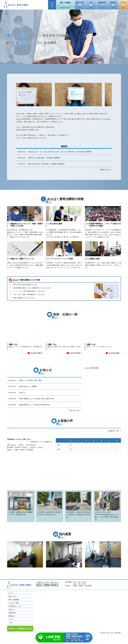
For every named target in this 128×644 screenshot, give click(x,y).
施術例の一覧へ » (106, 170)
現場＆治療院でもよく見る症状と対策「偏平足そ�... (37, 399)
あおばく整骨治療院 (92, 368)
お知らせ (22, 393)
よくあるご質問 (14, 603)
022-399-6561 (47, 585)
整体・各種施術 (14, 600)
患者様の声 (12, 613)
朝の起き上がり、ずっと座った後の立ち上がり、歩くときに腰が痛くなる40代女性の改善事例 (60, 152)
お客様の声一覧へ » (114, 431)
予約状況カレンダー (15, 606)
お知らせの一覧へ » (75, 410)
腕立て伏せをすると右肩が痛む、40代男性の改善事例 (46, 164)
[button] (18, 95)
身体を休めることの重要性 (28, 386)
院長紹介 (11, 616)
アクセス (11, 619)
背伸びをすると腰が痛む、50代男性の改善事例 (44, 158)
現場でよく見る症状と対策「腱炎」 (31, 380)
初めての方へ (13, 596)
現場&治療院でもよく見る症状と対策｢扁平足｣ (35, 405)
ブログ (11, 623)
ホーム (11, 593)
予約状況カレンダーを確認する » (42, 442)
